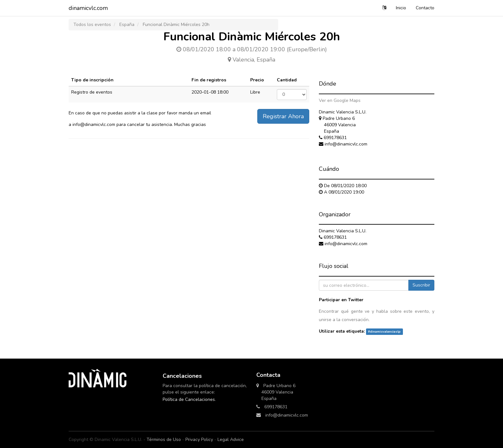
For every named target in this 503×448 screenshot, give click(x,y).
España (127, 25)
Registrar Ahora (283, 116)
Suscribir (421, 285)
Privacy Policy (199, 440)
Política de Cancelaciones (189, 399)
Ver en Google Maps (340, 100)
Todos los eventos (92, 25)
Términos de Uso (164, 440)
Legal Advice (231, 440)
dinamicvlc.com (88, 8)
